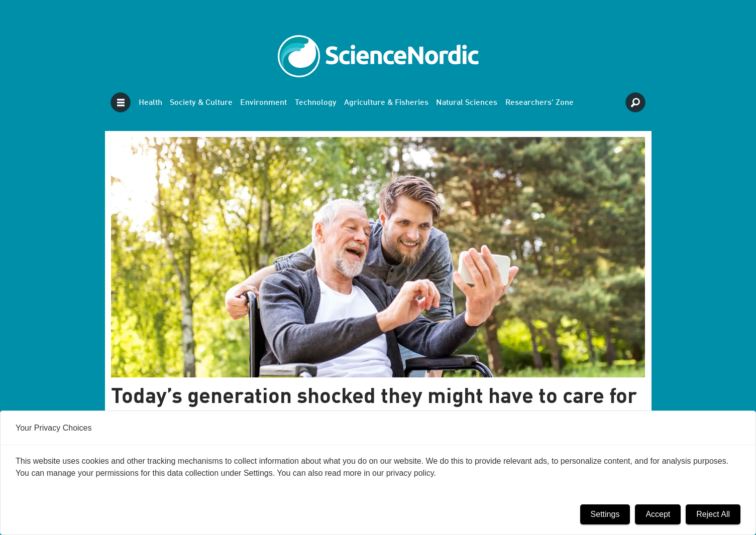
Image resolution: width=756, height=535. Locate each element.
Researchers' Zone (539, 103)
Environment (263, 103)
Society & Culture (201, 103)
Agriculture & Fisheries (386, 103)
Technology (316, 103)
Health (150, 103)
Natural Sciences (467, 103)
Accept (658, 514)
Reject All (713, 514)
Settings (605, 514)
